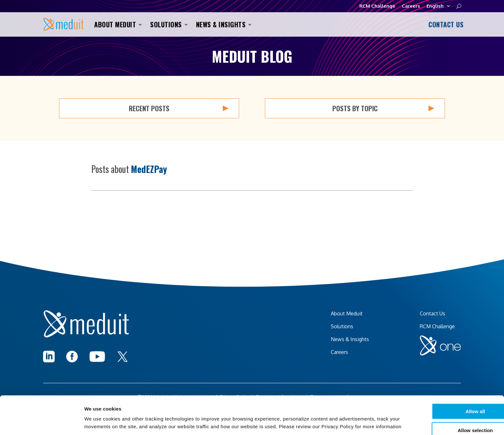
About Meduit (118, 24)
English (438, 6)
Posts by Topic (383, 108)
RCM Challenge (377, 6)
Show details (337, 422)
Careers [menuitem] (339, 352)
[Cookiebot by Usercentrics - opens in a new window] (42, 422)
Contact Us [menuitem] (432, 313)
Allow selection (434, 398)
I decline (434, 417)
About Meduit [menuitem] (347, 313)
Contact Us (445, 24)
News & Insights (224, 24)
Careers (411, 6)
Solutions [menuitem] (342, 326)
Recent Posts (179, 108)
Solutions (169, 24)
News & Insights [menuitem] (350, 339)
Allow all (434, 379)
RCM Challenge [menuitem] (437, 326)
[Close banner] (494, 373)
